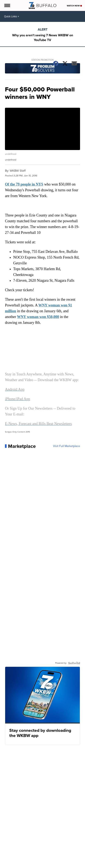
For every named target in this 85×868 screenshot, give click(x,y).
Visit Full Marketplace (67, 446)
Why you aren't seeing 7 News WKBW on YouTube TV (43, 38)
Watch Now (74, 6)
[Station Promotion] (42, 69)
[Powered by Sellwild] (74, 663)
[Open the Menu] (7, 5)
